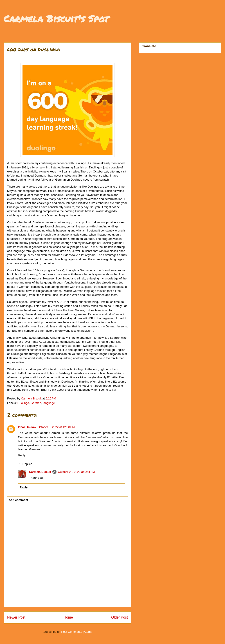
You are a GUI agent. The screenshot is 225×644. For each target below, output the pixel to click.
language (49, 403)
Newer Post (16, 617)
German (36, 403)
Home (68, 617)
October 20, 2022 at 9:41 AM (76, 472)
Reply (22, 455)
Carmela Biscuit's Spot (56, 18)
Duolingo (23, 403)
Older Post (119, 617)
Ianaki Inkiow (27, 427)
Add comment (19, 500)
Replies (27, 464)
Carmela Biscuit (40, 472)
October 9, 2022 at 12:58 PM (56, 427)
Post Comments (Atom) (76, 632)
